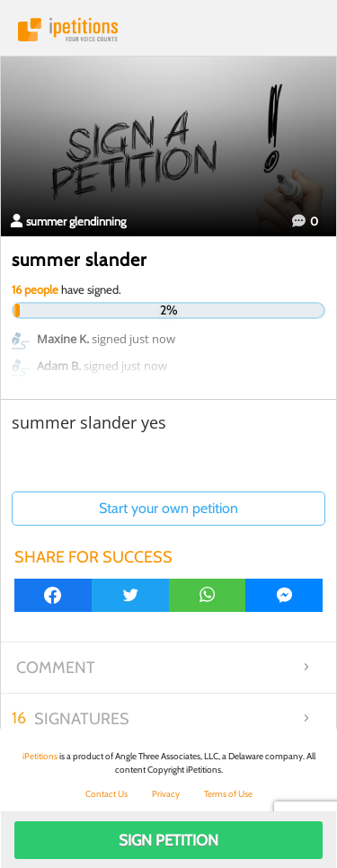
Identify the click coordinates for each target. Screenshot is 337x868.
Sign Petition (168, 840)
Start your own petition (168, 508)
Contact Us (106, 794)
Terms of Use (228, 794)
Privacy (166, 794)
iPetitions (168, 30)
